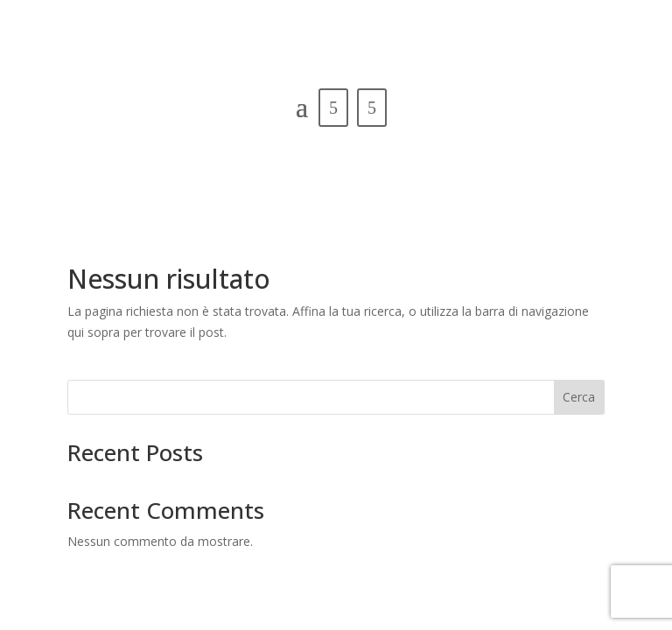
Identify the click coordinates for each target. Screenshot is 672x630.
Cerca (579, 397)
